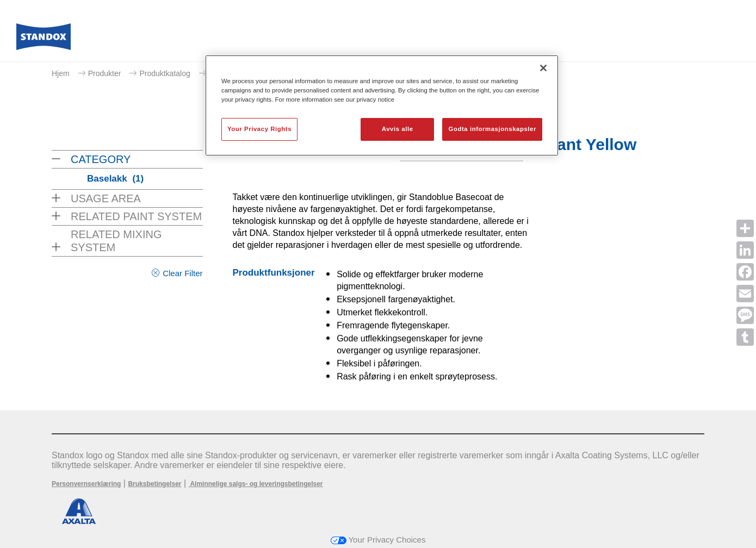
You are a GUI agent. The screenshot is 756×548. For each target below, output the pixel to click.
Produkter (105, 73)
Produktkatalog (165, 73)
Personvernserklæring (86, 484)
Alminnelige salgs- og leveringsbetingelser (256, 484)
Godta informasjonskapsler (492, 129)
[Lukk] (543, 68)
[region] (382, 105)
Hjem (61, 73)
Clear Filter (182, 273)
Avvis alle (398, 129)
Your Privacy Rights (259, 129)
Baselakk (115, 179)
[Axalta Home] (44, 40)
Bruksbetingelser (154, 484)
